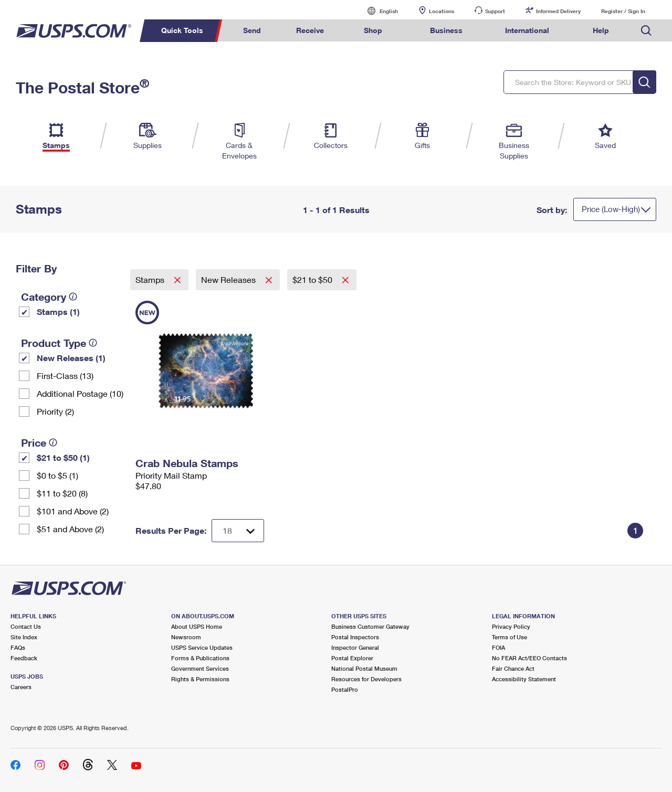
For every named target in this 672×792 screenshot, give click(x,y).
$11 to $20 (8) (62, 493)
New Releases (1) (71, 358)
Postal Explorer (352, 658)
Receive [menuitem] (310, 30)
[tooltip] (73, 297)
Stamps (151, 279)
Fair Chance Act (513, 668)
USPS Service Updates (202, 647)
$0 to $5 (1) (57, 475)
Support (495, 11)
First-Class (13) (65, 376)
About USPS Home (197, 626)
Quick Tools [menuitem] (182, 30)
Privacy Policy (511, 626)
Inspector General (355, 647)
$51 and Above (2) (70, 529)
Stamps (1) (58, 311)
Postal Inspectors (355, 637)
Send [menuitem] (252, 30)
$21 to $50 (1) (63, 457)
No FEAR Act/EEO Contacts (529, 658)
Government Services (200, 668)
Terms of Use (510, 637)
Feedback (24, 658)
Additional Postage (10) (80, 393)
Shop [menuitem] (373, 30)
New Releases (229, 279)
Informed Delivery (558, 11)
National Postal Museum (364, 668)
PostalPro (345, 689)
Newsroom (186, 637)
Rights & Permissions (200, 679)
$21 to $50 (313, 279)
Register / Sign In (623, 11)
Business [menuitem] (446, 30)
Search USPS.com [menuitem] (646, 31)
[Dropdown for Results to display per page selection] (238, 531)
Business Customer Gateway (370, 626)
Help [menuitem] (601, 30)
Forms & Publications (200, 658)
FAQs (18, 647)
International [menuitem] (527, 30)
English (378, 11)
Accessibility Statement (524, 679)
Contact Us (26, 626)
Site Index (24, 637)
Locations (442, 11)
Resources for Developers (366, 679)
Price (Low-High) (611, 209)
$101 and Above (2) (73, 511)
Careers (21, 687)
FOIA (498, 647)
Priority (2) (55, 411)
